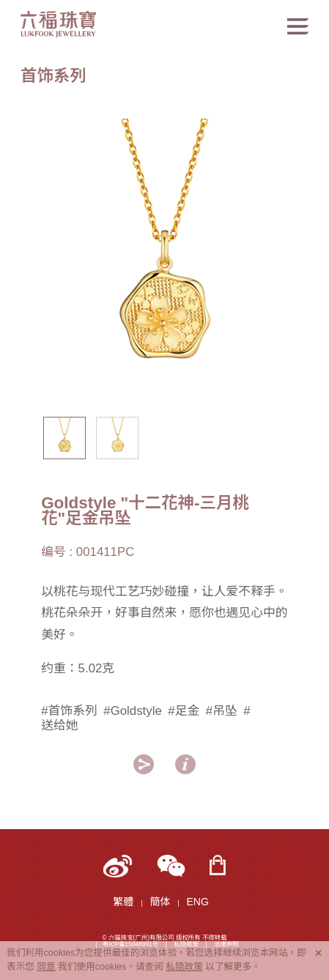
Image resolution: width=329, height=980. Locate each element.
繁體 (123, 902)
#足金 (184, 711)
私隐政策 (184, 967)
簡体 (160, 902)
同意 (46, 967)
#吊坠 (222, 711)
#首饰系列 (69, 711)
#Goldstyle (133, 711)
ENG (197, 902)
